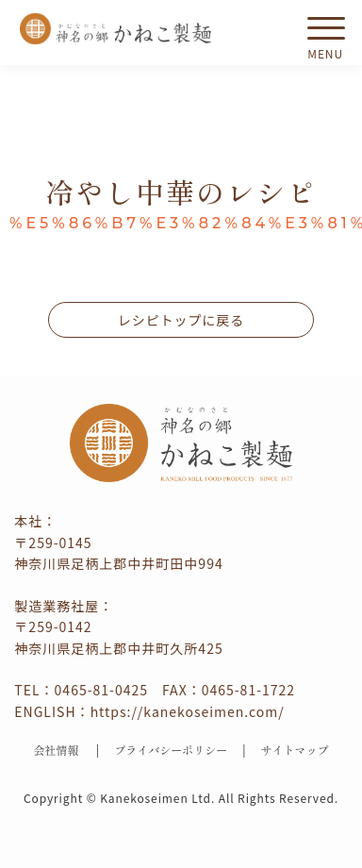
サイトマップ (295, 750)
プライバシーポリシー (171, 750)
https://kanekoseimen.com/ (188, 711)
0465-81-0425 (101, 690)
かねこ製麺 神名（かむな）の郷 (116, 29)
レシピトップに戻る (181, 320)
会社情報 (56, 750)
